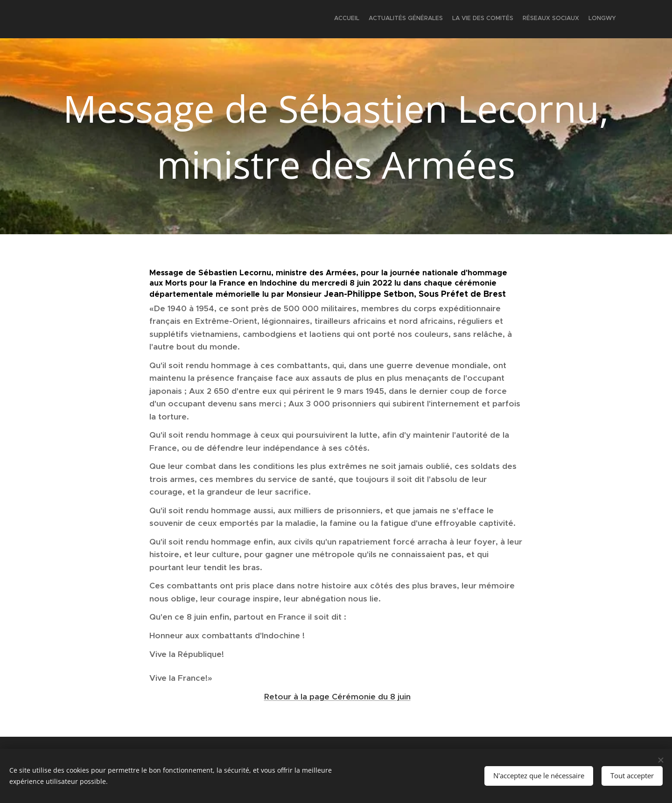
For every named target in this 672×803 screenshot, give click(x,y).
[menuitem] (580, 19)
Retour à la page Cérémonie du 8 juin (337, 697)
